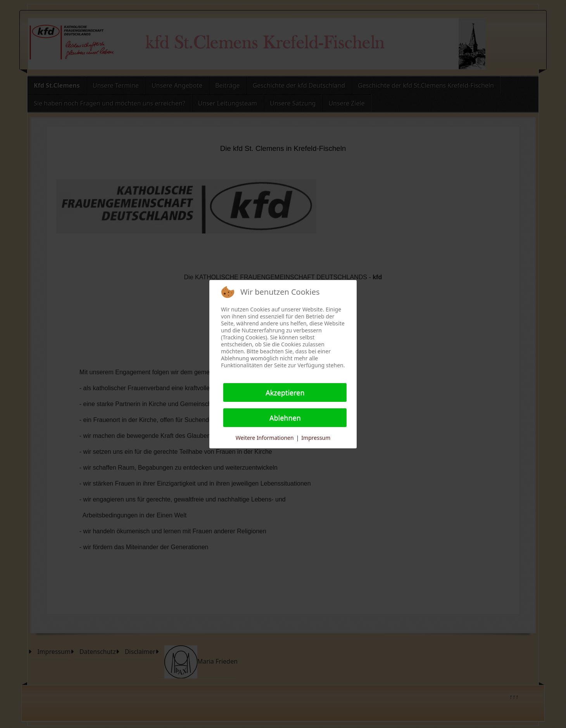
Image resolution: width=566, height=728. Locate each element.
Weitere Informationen (265, 438)
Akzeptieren (285, 393)
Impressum (316, 438)
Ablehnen (285, 418)
